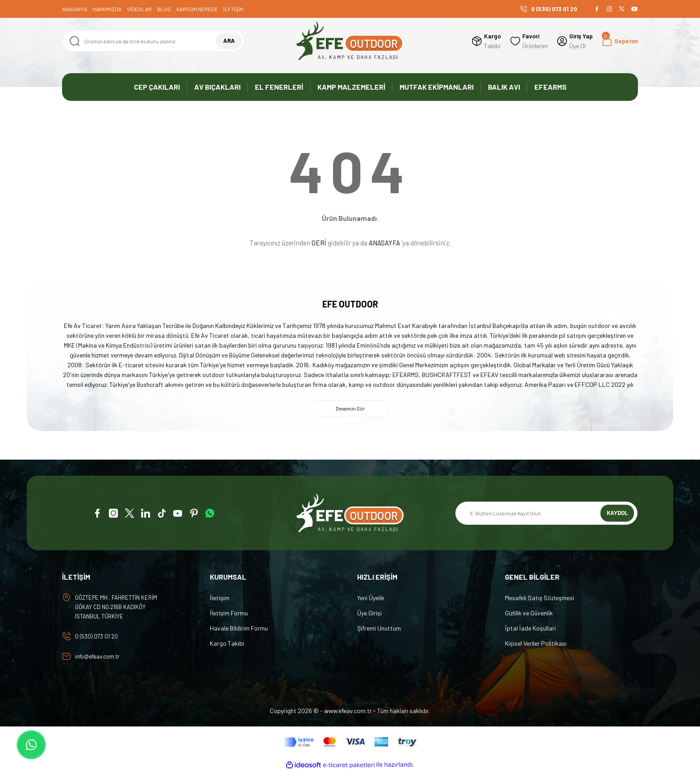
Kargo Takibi (227, 645)
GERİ (319, 243)
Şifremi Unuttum (379, 630)
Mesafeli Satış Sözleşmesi (540, 600)
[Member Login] (575, 41)
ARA (229, 41)
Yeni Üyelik (371, 600)
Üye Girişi (369, 615)
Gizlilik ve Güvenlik (529, 615)
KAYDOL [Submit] (617, 515)
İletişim (220, 600)
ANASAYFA (384, 243)
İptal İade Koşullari (530, 630)
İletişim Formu (229, 615)
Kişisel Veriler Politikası (536, 645)
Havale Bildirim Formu (239, 630)
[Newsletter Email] (546, 515)
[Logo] (350, 41)
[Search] (153, 41)
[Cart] (620, 41)
